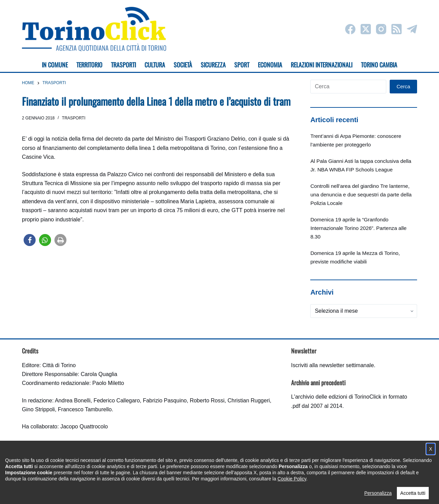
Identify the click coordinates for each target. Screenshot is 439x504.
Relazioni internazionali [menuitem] (322, 65)
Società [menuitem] (183, 65)
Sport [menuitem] (242, 65)
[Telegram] (412, 29)
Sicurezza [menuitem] (213, 65)
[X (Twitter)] (366, 29)
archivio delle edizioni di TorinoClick (338, 397)
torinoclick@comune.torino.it (56, 462)
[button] (30, 240)
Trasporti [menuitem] (123, 65)
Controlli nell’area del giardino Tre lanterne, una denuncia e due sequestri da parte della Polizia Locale (361, 195)
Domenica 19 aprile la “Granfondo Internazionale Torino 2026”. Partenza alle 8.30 (358, 228)
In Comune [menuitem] (55, 65)
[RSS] (397, 29)
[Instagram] (381, 29)
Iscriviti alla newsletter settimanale (333, 365)
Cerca (403, 86)
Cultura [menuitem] (155, 65)
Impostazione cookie (260, 492)
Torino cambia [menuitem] (379, 65)
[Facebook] (350, 29)
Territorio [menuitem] (89, 65)
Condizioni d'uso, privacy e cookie (194, 492)
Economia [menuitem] (270, 65)
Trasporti (74, 118)
